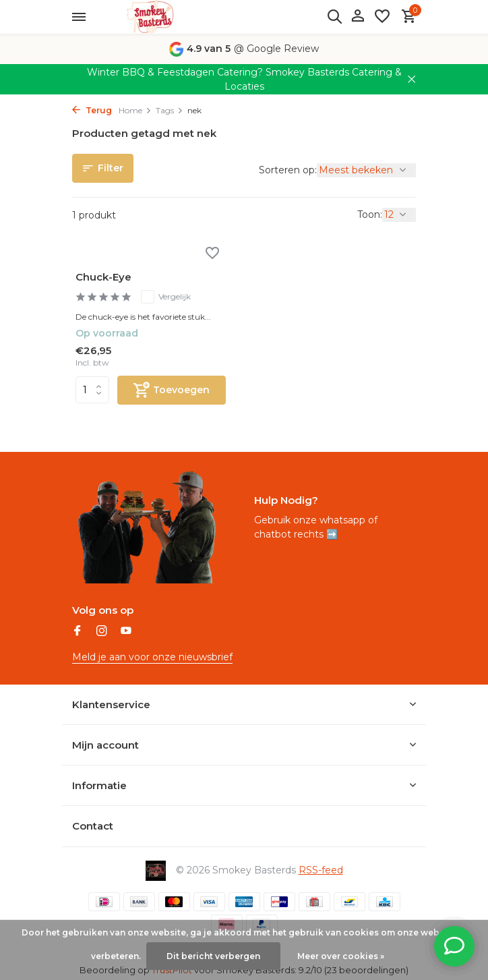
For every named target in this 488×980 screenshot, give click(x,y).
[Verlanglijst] (382, 17)
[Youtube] (126, 632)
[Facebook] (78, 632)
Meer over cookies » (341, 956)
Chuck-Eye (103, 277)
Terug (92, 110)
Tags (170, 110)
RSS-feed (321, 870)
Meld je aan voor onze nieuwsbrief (152, 657)
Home (135, 110)
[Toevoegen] (172, 390)
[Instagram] (102, 632)
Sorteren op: (288, 170)
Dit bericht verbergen (213, 956)
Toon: (370, 214)
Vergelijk (166, 297)
